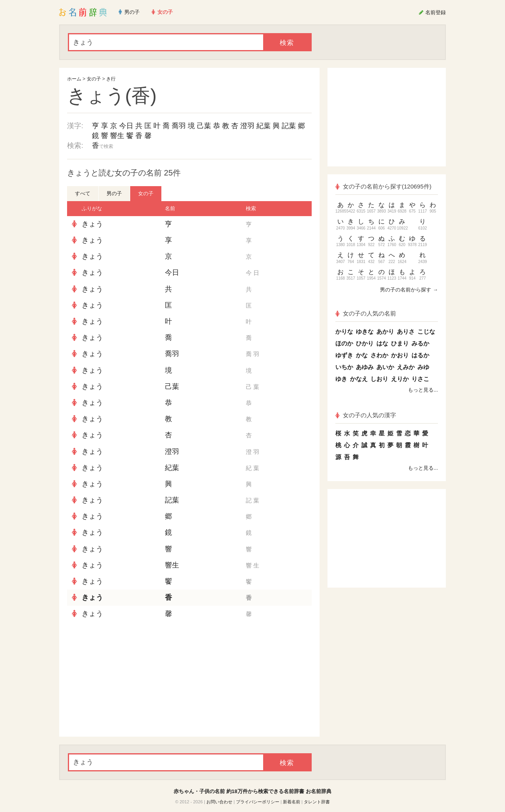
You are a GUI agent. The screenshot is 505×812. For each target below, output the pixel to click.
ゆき (341, 379)
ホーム (74, 79)
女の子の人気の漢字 (366, 415)
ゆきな (365, 331)
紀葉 (264, 126)
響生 (117, 136)
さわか (379, 355)
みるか (420, 343)
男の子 (114, 193)
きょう (92, 224)
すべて (83, 193)
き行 (111, 79)
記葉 (289, 126)
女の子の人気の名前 (366, 313)
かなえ (359, 379)
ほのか (344, 343)
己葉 (204, 126)
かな (362, 355)
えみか (406, 367)
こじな (426, 331)
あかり (385, 331)
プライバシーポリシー (258, 802)
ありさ (406, 331)
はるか (420, 355)
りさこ (420, 379)
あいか (385, 367)
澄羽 (247, 126)
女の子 (94, 79)
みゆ (423, 367)
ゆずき (344, 355)
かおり (400, 355)
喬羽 (179, 126)
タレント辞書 (317, 802)
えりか (400, 379)
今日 (126, 126)
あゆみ (365, 367)
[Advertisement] (126, 679)
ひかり (365, 343)
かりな (344, 331)
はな (382, 343)
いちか (344, 367)
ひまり (400, 343)
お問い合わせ (219, 802)
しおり (379, 379)
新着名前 (292, 802)
